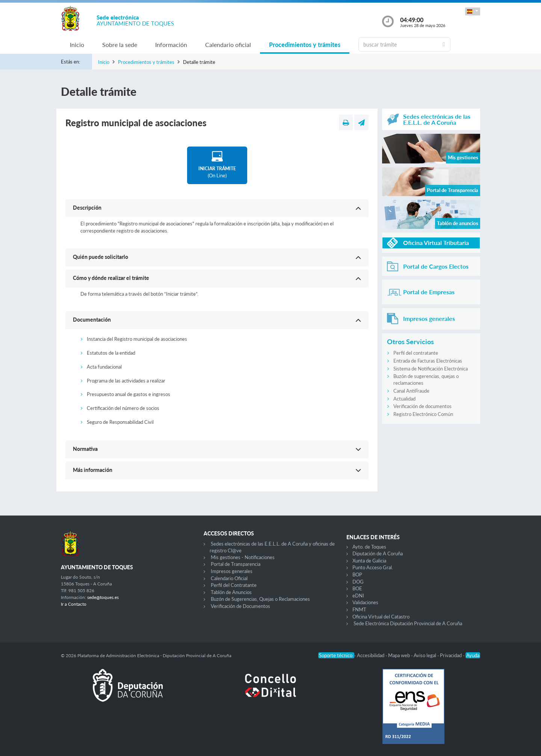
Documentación (92, 320)
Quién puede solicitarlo (100, 257)
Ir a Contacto (74, 604)
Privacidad (451, 655)
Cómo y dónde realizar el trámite (111, 278)
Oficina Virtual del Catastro (381, 617)
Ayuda (473, 655)
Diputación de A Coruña (378, 553)
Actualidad (404, 399)
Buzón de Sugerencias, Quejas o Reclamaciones (260, 599)
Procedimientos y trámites (305, 45)
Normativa (85, 449)
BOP (357, 575)
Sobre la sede (120, 45)
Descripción (87, 208)
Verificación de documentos (422, 406)
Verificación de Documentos (240, 606)
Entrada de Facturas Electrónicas (428, 361)
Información (171, 45)
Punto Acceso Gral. (373, 567)
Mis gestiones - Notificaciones (243, 557)
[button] (473, 11)
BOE (357, 588)
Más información (93, 470)
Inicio (77, 45)
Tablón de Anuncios (231, 592)
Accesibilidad (371, 655)
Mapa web (400, 655)
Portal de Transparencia (236, 564)
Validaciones (365, 602)
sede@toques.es (103, 597)
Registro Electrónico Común (423, 414)
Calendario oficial (228, 45)
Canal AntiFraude (411, 391)
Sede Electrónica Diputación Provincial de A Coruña (408, 623)
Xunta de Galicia (369, 561)
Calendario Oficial (229, 578)
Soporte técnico (336, 655)
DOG (358, 582)
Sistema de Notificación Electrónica (431, 369)
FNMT (359, 609)
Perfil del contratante (416, 353)
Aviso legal (425, 655)
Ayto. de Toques (369, 547)
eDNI (358, 596)
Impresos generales (232, 571)
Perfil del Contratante (234, 585)
